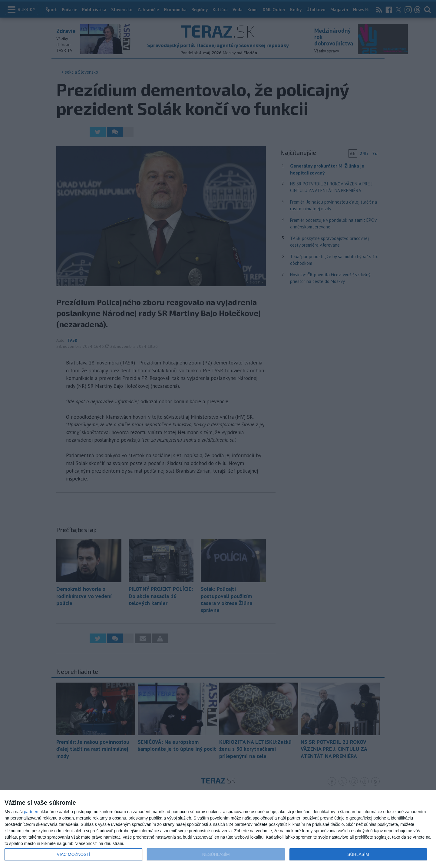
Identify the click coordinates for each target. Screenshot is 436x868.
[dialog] (218, 829)
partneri (31, 812)
